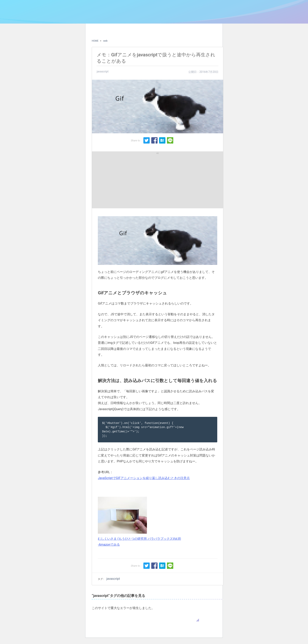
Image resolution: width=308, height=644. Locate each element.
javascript (103, 71)
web (105, 41)
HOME (95, 41)
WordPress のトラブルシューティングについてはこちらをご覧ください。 (145, 617)
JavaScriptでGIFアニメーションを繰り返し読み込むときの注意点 (144, 478)
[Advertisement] (126, 180)
